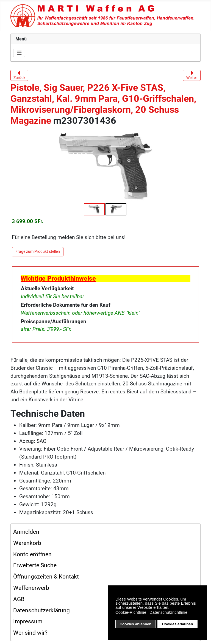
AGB (19, 599)
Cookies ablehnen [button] (135, 624)
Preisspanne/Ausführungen (54, 321)
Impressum (28, 621)
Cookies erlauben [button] (178, 624)
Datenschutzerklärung (41, 610)
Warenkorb (27, 543)
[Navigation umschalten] (19, 53)
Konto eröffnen (32, 554)
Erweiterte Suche (35, 565)
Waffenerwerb (31, 588)
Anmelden (26, 532)
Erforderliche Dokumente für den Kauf (66, 305)
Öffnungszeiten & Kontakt (46, 577)
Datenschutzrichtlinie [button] (168, 612)
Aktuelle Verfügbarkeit (47, 288)
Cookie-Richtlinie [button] (131, 612)
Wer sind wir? (30, 633)
